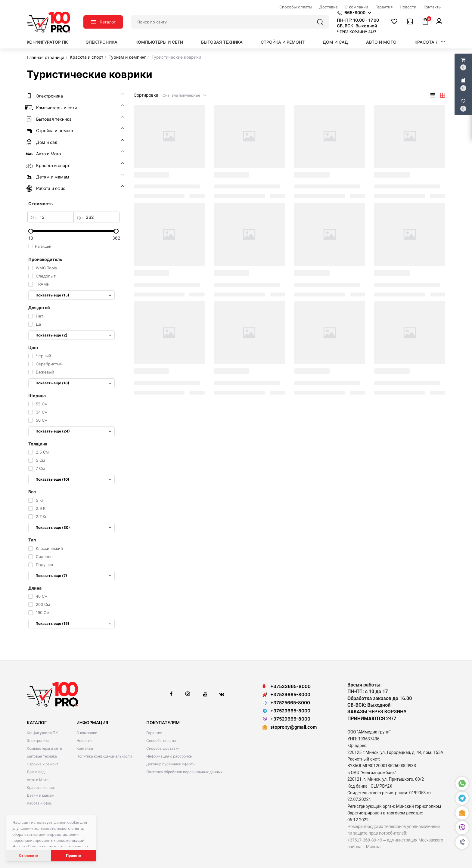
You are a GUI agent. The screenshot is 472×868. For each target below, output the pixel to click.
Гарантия (154, 733)
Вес (32, 492)
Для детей (39, 307)
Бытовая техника (222, 42)
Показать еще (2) (73, 335)
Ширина (37, 396)
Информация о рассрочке (169, 756)
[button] (462, 842)
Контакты (85, 748)
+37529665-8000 (286, 694)
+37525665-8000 (286, 703)
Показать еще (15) (73, 295)
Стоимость (40, 204)
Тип (32, 540)
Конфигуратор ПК (47, 42)
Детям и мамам (41, 795)
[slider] (73, 231)
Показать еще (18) (73, 383)
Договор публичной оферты (171, 764)
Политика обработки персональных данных (184, 772)
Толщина (38, 444)
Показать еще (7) (73, 576)
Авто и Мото (381, 42)
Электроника (102, 42)
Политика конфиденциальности (104, 756)
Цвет (34, 347)
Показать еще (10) (73, 479)
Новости (84, 741)
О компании (87, 733)
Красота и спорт (435, 42)
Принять (74, 856)
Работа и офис (39, 803)
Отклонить (29, 856)
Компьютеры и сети (159, 42)
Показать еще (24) (73, 431)
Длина (35, 588)
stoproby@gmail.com (293, 727)
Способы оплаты (161, 741)
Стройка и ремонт (283, 42)
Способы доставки (163, 748)
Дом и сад (335, 42)
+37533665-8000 (287, 686)
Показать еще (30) (73, 527)
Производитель (45, 259)
